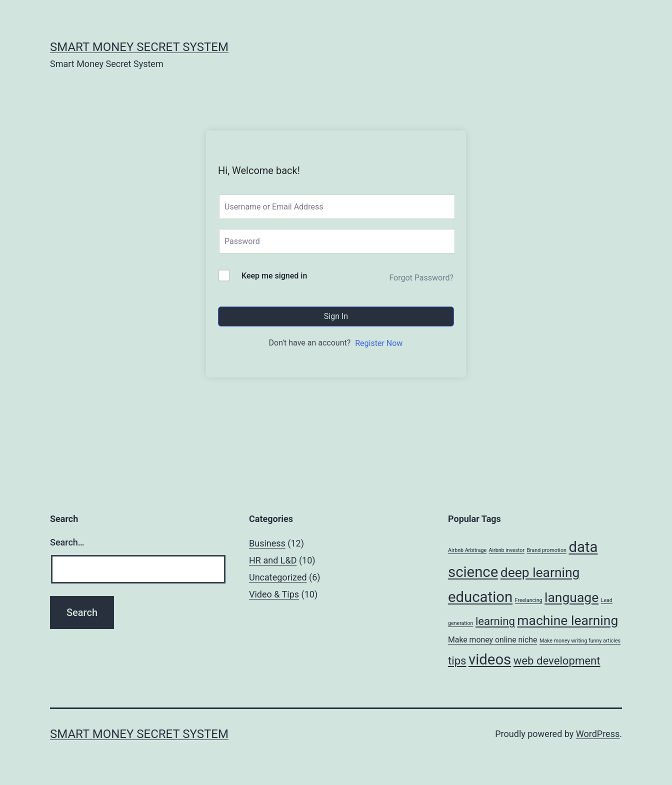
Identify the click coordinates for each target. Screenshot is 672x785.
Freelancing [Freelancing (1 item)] (529, 600)
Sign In (336, 316)
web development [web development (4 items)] (557, 660)
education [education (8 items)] (480, 597)
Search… (67, 542)
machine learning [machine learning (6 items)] (567, 620)
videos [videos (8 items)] (490, 659)
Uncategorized (278, 577)
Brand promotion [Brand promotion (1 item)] (547, 550)
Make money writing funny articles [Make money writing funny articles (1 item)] (580, 641)
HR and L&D (273, 560)
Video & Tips (274, 594)
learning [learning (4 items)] (495, 621)
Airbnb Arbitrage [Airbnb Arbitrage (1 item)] (467, 550)
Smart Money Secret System (139, 47)
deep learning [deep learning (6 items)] (540, 572)
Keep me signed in (274, 276)
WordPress (598, 734)
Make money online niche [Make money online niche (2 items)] (492, 640)
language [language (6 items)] (571, 597)
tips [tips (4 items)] (457, 660)
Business (267, 543)
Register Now (379, 343)
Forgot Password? (421, 278)
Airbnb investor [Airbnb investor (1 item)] (507, 550)
